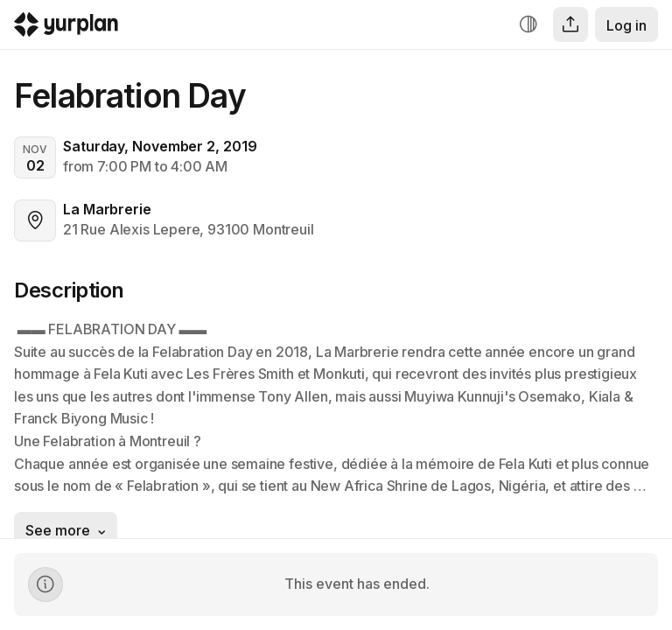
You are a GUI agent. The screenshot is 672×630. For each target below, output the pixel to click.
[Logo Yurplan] (66, 28)
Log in (626, 25)
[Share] (570, 24)
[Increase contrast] (528, 24)
